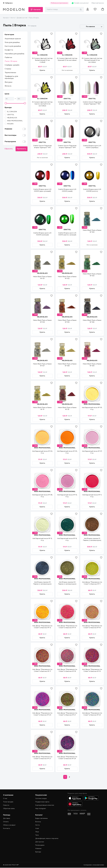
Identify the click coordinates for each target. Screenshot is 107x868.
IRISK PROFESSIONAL (15, 121)
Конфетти (9, 50)
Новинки (38, 849)
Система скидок (41, 799)
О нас (5, 799)
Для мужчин (40, 842)
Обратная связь (9, 809)
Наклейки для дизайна (14, 54)
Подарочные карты (42, 802)
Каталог (6, 18)
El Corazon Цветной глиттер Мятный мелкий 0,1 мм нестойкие (92, 60)
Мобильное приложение (59, 3)
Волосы (38, 822)
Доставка (7, 818)
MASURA (10, 124)
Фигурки (8, 82)
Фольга (8, 86)
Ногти (13, 18)
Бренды (38, 852)
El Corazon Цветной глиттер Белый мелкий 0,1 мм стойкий (42, 60)
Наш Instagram (41, 809)
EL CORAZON (12, 112)
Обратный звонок (98, 3)
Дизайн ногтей (22, 18)
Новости (6, 805)
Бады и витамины (41, 818)
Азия (37, 828)
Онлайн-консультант (80, 3)
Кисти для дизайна (13, 46)
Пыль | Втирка (11, 61)
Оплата (6, 822)
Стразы (8, 69)
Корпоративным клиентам (45, 805)
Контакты (7, 828)
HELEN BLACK (12, 118)
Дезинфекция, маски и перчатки (47, 838)
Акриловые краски (13, 39)
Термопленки (10, 73)
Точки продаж (8, 802)
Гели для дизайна (12, 42)
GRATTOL (11, 115)
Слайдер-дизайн (12, 65)
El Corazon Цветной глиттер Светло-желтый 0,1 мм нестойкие (42, 104)
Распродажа (40, 845)
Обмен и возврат (9, 825)
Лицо (37, 832)
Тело (37, 835)
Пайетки (8, 58)
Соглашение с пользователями (94, 865)
